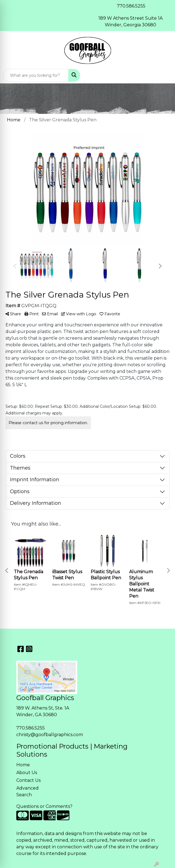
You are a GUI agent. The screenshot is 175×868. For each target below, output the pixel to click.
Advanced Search (28, 791)
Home (23, 765)
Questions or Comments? (44, 806)
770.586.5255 (31, 728)
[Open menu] (164, 75)
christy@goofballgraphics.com (50, 735)
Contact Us (28, 780)
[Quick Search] (36, 75)
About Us (27, 773)
